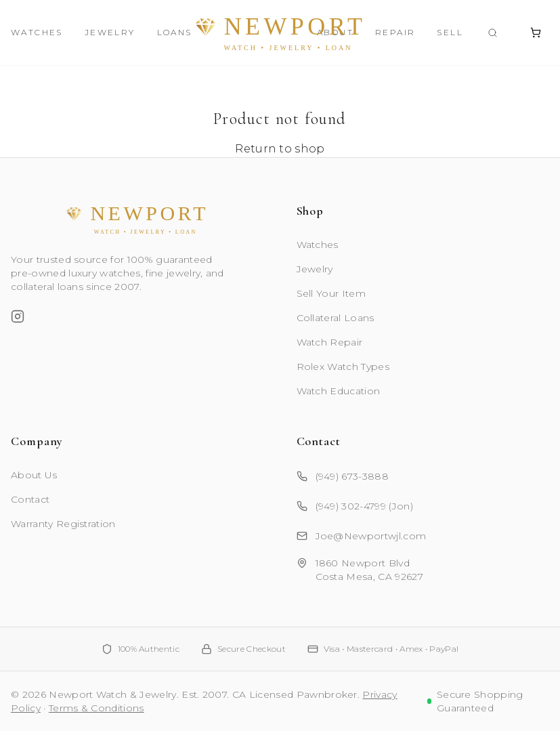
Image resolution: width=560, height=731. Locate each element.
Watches (37, 32)
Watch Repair (330, 342)
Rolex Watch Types (343, 367)
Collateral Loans (336, 318)
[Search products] (493, 33)
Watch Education (339, 391)
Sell (450, 32)
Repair (395, 32)
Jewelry (110, 32)
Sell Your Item (331, 293)
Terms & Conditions (96, 708)
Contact (30, 499)
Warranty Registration (63, 524)
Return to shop (280, 149)
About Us (34, 475)
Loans (175, 32)
